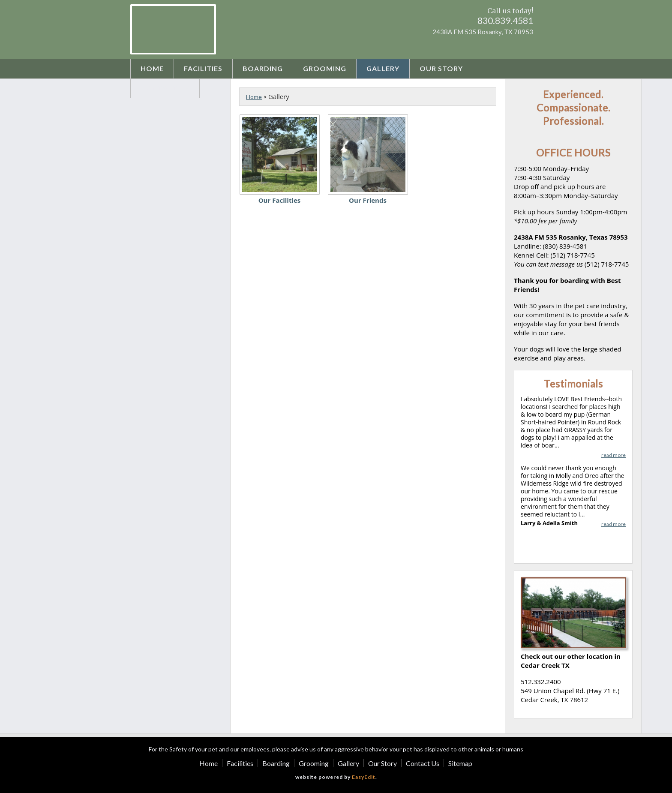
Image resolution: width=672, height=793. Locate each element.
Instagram (526, 46)
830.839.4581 (505, 20)
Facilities (203, 68)
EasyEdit (364, 777)
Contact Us (165, 88)
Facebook (510, 46)
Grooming (325, 68)
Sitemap (460, 763)
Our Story (441, 68)
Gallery (383, 68)
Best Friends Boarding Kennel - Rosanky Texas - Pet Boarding (173, 29)
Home (152, 68)
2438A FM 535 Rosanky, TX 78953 (483, 32)
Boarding (263, 68)
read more (613, 455)
